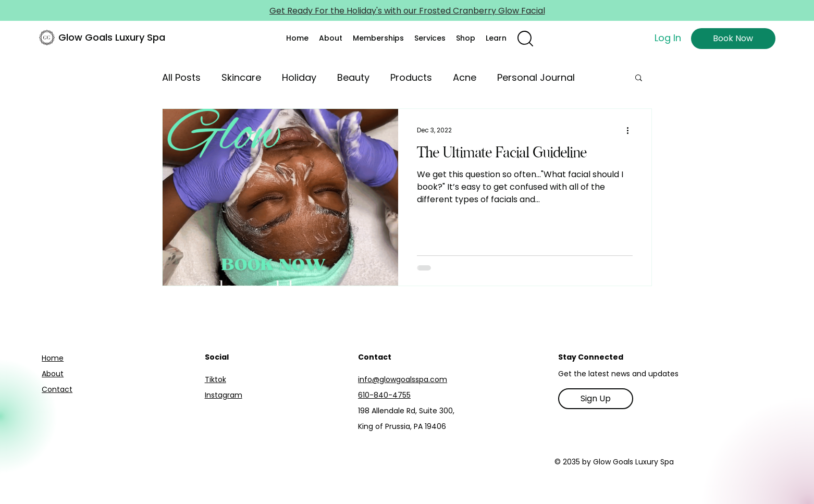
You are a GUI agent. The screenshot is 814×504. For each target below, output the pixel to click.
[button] (331, 38)
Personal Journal (536, 77)
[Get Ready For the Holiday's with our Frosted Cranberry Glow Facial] (407, 10)
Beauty (353, 77)
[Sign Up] (596, 399)
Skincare (241, 77)
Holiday (299, 77)
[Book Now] (733, 39)
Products (411, 77)
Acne (465, 77)
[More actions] (631, 130)
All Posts (181, 77)
